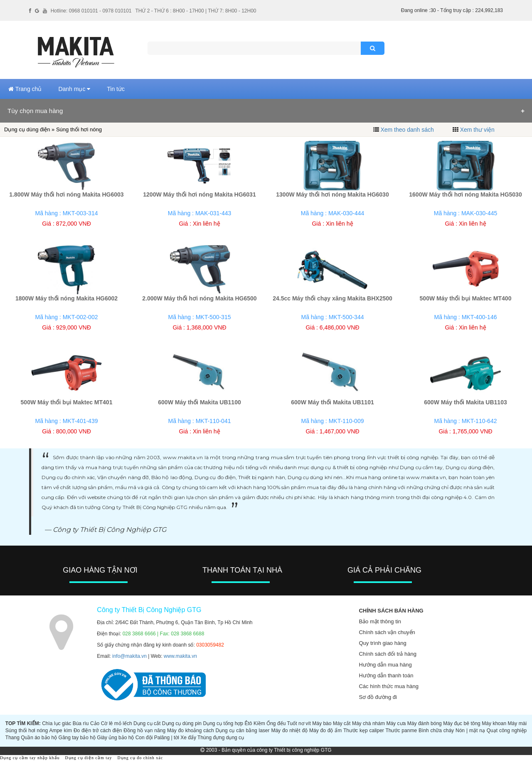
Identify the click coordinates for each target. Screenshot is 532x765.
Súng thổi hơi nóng (27, 731)
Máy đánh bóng (425, 723)
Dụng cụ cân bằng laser (243, 731)
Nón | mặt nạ (470, 731)
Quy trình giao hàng (382, 643)
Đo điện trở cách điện (98, 731)
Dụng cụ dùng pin (182, 723)
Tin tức (116, 89)
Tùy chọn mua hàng (35, 111)
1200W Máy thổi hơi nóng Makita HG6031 (199, 194)
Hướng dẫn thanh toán (386, 675)
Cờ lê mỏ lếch (117, 723)
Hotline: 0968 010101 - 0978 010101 (91, 11)
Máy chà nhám (368, 723)
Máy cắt (342, 723)
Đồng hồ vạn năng (144, 731)
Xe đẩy (188, 738)
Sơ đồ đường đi (378, 697)
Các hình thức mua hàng (388, 686)
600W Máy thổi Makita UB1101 (332, 402)
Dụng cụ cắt (147, 723)
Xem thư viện (477, 130)
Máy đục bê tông (462, 723)
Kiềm (259, 723)
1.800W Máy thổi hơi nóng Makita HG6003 (66, 194)
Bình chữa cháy (436, 731)
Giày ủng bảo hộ (115, 738)
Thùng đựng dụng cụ (221, 738)
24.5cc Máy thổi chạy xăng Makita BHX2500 (332, 298)
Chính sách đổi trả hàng (388, 654)
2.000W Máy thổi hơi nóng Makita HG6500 (199, 298)
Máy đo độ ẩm (325, 731)
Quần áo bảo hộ (39, 738)
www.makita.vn (180, 656)
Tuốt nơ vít (299, 723)
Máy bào (322, 723)
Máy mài (517, 723)
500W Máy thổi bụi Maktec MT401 (67, 402)
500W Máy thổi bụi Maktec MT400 (466, 298)
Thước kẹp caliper (364, 731)
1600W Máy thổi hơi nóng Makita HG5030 (465, 194)
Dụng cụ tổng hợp (223, 723)
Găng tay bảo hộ (77, 738)
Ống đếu (276, 723)
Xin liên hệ (207, 224)
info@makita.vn (129, 656)
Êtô (249, 723)
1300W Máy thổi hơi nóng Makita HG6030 (332, 194)
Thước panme (401, 731)
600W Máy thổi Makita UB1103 (465, 402)
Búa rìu (81, 723)
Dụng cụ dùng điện (27, 129)
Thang (12, 738)
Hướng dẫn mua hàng (385, 665)
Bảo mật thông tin (380, 621)
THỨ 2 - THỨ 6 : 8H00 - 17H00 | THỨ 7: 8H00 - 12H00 (196, 11)
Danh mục (74, 89)
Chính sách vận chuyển (387, 632)
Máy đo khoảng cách (191, 731)
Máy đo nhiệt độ (289, 731)
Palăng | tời (167, 738)
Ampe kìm (60, 731)
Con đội (144, 738)
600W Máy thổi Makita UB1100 (199, 402)
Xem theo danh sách (407, 130)
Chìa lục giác (57, 723)
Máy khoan (494, 723)
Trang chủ (25, 89)
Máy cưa (396, 723)
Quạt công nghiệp (507, 731)
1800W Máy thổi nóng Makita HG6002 (66, 298)
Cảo (95, 723)
